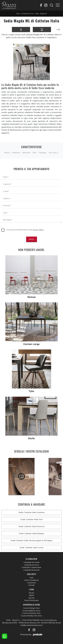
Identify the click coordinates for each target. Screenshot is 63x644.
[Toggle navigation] (58, 5)
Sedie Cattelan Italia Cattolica (32, 512)
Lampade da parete (31, 570)
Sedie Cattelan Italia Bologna (32, 533)
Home (18, 14)
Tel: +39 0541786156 (46, 623)
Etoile (32, 438)
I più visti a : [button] (54, 153)
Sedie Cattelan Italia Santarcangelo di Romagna (32, 540)
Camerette (32, 583)
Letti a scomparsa (32, 580)
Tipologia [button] (42, 153)
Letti (32, 578)
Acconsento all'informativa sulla (25, 230)
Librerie (32, 598)
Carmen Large (32, 344)
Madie (32, 595)
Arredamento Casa (28, 14)
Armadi (32, 585)
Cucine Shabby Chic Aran (32, 616)
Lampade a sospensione (31, 567)
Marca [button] (7, 153)
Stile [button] (34, 153)
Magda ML (43, 14)
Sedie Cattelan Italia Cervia (32, 548)
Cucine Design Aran (32, 608)
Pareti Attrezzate (31, 600)
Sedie (37, 14)
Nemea (32, 297)
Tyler (31, 391)
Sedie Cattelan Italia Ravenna (32, 526)
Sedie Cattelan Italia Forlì (32, 519)
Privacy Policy (38, 230)
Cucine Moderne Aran (32, 611)
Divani (32, 593)
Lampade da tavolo (32, 562)
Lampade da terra (32, 565)
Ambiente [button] (16, 153)
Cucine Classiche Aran (31, 613)
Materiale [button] (26, 153)
